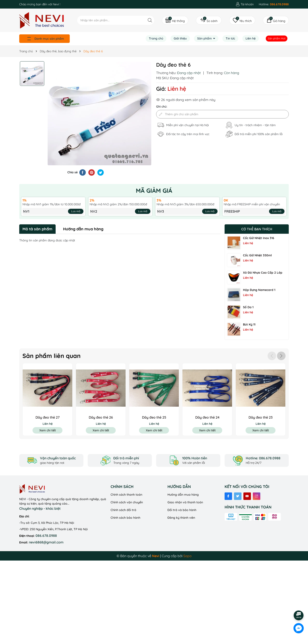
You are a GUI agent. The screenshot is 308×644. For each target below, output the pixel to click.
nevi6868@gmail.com (46, 542)
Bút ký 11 (249, 324)
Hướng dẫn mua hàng (183, 495)
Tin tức (230, 38)
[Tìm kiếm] (150, 20)
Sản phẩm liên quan (52, 356)
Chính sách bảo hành (125, 518)
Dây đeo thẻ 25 (154, 417)
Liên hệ (251, 38)
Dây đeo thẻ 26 (101, 417)
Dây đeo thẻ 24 (207, 417)
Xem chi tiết (48, 430)
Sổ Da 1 (248, 307)
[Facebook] (228, 496)
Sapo (187, 556)
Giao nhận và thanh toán (185, 502)
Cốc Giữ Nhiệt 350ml (257, 255)
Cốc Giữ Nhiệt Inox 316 (259, 238)
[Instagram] (257, 496)
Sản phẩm (205, 38)
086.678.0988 (46, 536)
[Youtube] (247, 496)
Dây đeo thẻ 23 (261, 417)
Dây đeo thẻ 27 (48, 417)
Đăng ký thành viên (181, 518)
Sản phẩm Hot (277, 38)
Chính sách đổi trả (123, 510)
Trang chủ (156, 38)
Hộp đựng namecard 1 (259, 290)
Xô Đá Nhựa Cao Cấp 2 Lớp (263, 273)
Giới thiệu (180, 38)
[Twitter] (238, 496)
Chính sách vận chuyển (127, 502)
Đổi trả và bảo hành (182, 510)
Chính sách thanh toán (126, 495)
